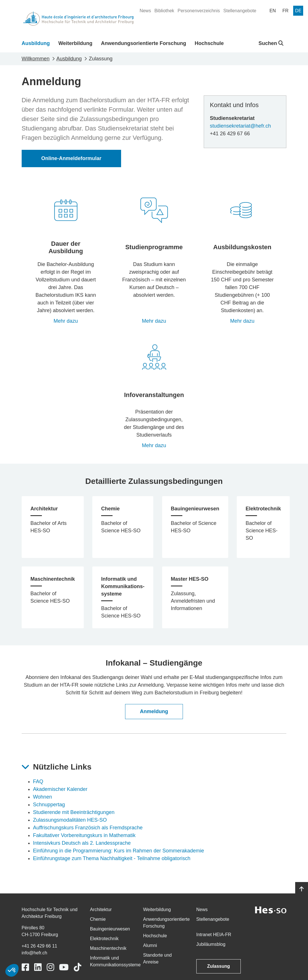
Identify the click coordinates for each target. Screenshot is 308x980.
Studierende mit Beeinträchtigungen (74, 812)
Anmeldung (154, 711)
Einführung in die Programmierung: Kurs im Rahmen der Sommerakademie (119, 851)
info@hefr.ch (34, 953)
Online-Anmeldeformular (71, 158)
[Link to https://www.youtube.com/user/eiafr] (64, 967)
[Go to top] (302, 889)
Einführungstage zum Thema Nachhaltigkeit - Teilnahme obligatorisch (112, 858)
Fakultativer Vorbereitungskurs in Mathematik (84, 835)
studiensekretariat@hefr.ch (240, 126)
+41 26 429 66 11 (39, 946)
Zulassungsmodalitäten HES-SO (70, 820)
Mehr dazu (66, 321)
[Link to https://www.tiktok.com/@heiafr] (77, 967)
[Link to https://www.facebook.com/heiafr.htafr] (25, 967)
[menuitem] (145, 11)
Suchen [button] (271, 43)
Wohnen (43, 797)
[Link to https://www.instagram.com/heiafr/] (50, 967)
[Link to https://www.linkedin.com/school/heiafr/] (38, 967)
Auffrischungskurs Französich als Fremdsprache (88, 828)
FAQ (38, 781)
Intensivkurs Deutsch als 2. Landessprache (82, 843)
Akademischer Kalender (60, 789)
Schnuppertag (49, 805)
